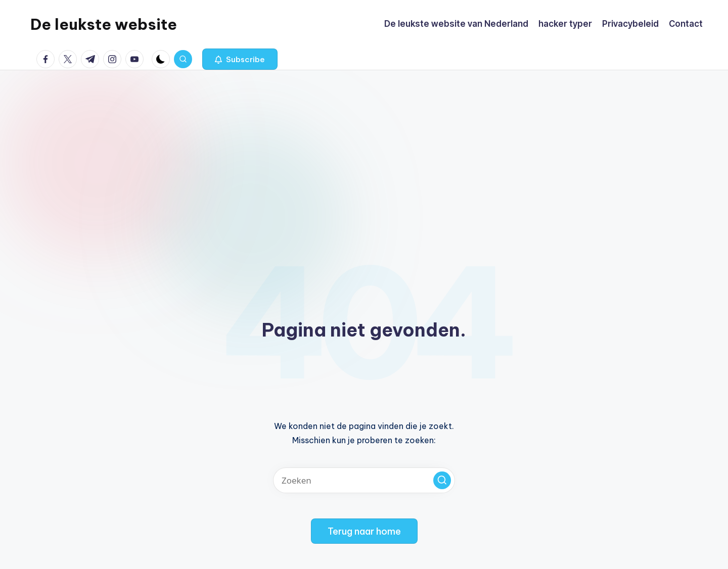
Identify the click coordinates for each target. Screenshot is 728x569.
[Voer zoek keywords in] (364, 480)
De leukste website (104, 24)
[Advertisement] (364, 146)
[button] (240, 59)
